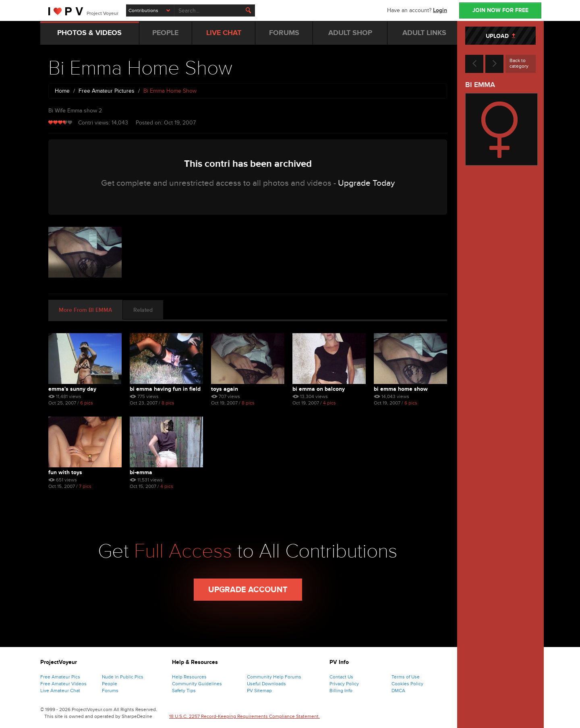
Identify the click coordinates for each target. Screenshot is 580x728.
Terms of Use (406, 677)
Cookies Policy (407, 684)
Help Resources (189, 677)
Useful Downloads (266, 684)
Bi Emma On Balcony (319, 389)
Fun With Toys (65, 472)
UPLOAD (500, 36)
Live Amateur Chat (60, 691)
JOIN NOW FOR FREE (500, 10)
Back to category (519, 63)
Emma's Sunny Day (72, 389)
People (110, 684)
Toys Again (225, 389)
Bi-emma (141, 472)
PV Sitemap (259, 691)
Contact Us (341, 677)
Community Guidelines (197, 684)
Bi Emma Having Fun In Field (165, 389)
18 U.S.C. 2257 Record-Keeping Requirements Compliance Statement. (244, 716)
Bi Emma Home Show (401, 389)
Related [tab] (143, 310)
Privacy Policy (344, 684)
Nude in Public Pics (123, 677)
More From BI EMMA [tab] (85, 310)
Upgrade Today (366, 183)
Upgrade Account (248, 590)
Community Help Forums (274, 677)
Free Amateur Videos (63, 684)
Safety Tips (184, 691)
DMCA (398, 691)
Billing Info (341, 691)
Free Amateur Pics (60, 677)
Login (440, 10)
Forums (110, 691)
